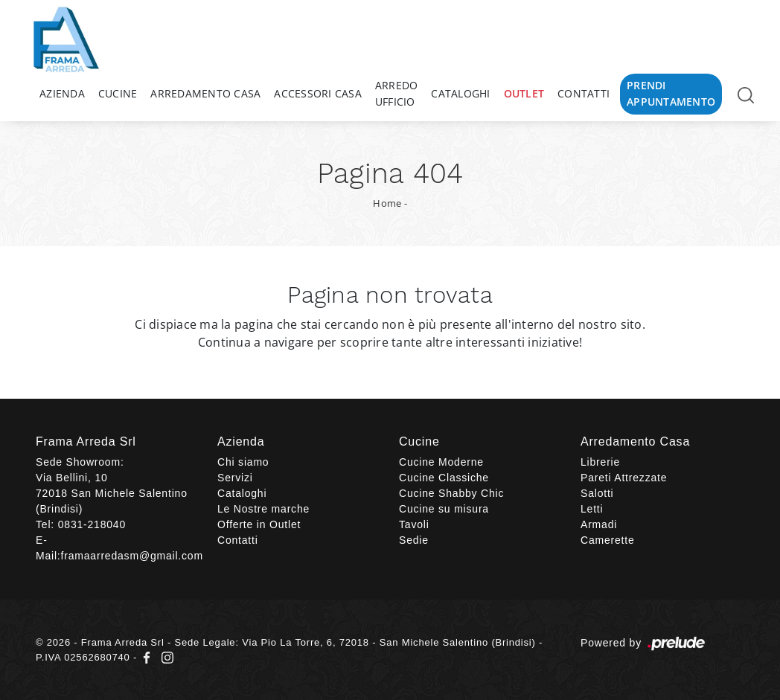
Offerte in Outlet (259, 524)
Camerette (608, 540)
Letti (592, 509)
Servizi (235, 478)
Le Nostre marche (263, 509)
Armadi (599, 524)
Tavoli (414, 524)
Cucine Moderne (441, 462)
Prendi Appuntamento (671, 93)
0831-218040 (92, 524)
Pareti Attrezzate (624, 478)
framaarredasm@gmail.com (132, 556)
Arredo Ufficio (397, 93)
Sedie (414, 540)
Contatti (584, 93)
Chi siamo (243, 462)
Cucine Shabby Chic (451, 493)
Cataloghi (460, 93)
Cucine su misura (444, 509)
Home (387, 203)
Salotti (597, 493)
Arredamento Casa (205, 93)
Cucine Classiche (444, 478)
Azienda (62, 93)
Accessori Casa (318, 93)
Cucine (118, 93)
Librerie (600, 462)
